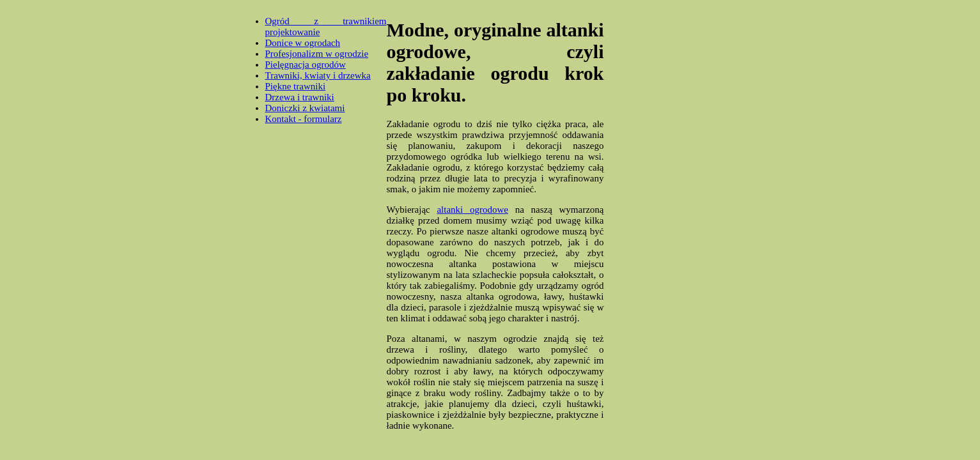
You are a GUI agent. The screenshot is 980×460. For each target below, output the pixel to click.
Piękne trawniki (296, 86)
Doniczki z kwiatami (305, 108)
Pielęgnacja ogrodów (306, 65)
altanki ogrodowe (472, 210)
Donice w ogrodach (303, 43)
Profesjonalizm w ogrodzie (317, 54)
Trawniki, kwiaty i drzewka (318, 75)
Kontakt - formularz (304, 119)
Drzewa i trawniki (300, 97)
